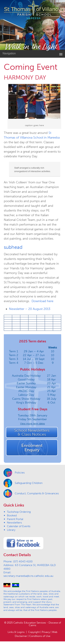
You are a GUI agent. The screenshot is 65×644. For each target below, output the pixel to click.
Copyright (34, 632)
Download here (42, 301)
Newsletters (14, 523)
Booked (12, 515)
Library (11, 530)
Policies (20, 473)
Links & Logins (16, 632)
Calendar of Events (19, 526)
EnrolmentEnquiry (32, 448)
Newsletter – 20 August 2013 (30, 309)
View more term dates (32, 424)
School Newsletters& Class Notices (32, 432)
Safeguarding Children (29, 483)
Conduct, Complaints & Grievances (37, 493)
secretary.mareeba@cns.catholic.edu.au (28, 576)
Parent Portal (15, 519)
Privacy (46, 632)
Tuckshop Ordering (19, 512)
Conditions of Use (40, 636)
